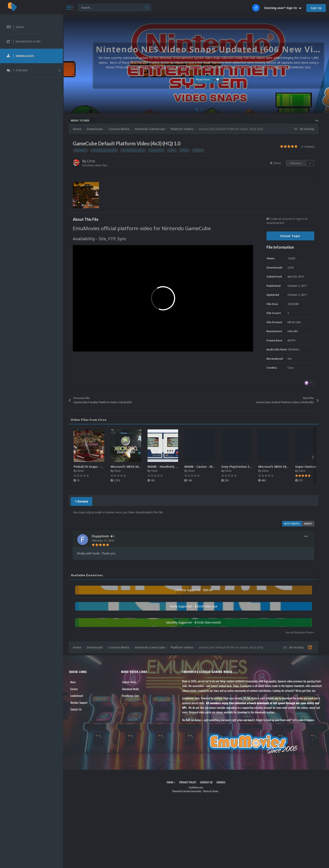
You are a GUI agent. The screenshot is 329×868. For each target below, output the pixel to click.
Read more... (195, 77)
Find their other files (95, 165)
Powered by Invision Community (187, 791)
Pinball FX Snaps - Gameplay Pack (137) (103, 467)
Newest (308, 524)
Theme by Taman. (211, 791)
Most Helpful (292, 524)
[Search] (114, 8)
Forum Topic (290, 236)
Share (275, 163)
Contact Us (76, 709)
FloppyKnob (100, 536)
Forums (74, 689)
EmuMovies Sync (131, 696)
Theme (171, 782)
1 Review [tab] (82, 501)
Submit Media (129, 682)
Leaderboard (77, 696)
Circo (91, 161)
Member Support (79, 703)
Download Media (131, 689)
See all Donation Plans (300, 632)
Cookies (221, 782)
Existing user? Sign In (283, 8)
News (73, 682)
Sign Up (316, 8)
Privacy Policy (188, 782)
